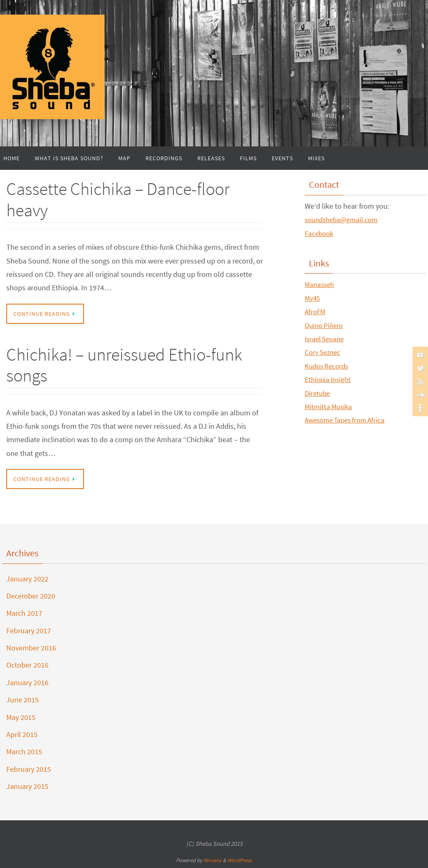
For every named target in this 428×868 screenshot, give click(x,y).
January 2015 (27, 786)
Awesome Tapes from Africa (348, 420)
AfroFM (316, 311)
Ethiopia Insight (329, 379)
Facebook (320, 233)
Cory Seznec (324, 352)
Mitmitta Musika (330, 406)
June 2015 (23, 700)
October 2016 (27, 665)
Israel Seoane (326, 339)
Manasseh (321, 284)
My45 (313, 298)
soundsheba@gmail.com (344, 219)
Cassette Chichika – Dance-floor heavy (118, 199)
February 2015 (29, 769)
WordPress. (240, 860)
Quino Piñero (325, 325)
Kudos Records (328, 366)
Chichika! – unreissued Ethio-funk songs (124, 365)
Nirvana (213, 860)
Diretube (318, 393)
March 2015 (24, 751)
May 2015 (21, 717)
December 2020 (31, 596)
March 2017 (24, 613)
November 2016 (31, 648)
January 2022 (27, 579)
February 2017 (29, 631)
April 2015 (22, 734)
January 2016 (27, 682)
